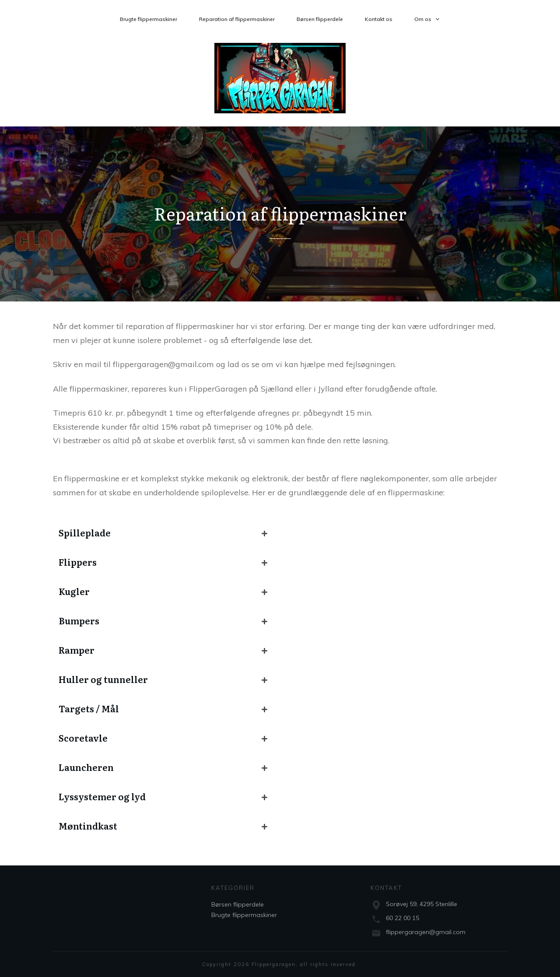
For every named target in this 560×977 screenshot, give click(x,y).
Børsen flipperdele (238, 904)
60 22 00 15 (402, 918)
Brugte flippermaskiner (244, 915)
